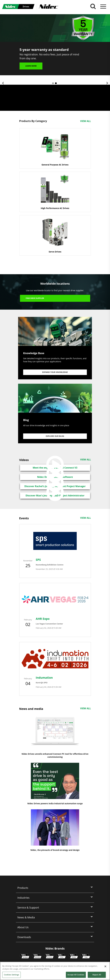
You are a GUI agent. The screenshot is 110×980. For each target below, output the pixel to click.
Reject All (97, 975)
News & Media (26, 917)
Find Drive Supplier (35, 298)
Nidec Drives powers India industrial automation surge (55, 803)
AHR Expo (43, 619)
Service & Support (28, 907)
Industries (23, 898)
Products (23, 888)
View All (85, 121)
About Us (23, 927)
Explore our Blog (55, 436)
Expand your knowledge (55, 372)
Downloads (24, 937)
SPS (38, 560)
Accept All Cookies (76, 975)
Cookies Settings (12, 975)
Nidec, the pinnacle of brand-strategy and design (55, 850)
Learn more (31, 68)
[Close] (105, 966)
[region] (55, 971)
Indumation (44, 678)
